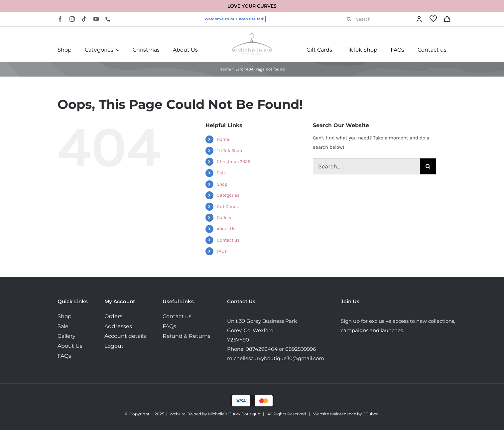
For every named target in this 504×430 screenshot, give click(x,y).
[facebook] (60, 19)
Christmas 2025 (234, 162)
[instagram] (72, 19)
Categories (228, 195)
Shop (222, 184)
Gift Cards (227, 207)
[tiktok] (84, 19)
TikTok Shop (229, 151)
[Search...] (366, 166)
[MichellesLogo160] (252, 36)
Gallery (224, 217)
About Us (226, 229)
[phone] (108, 19)
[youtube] (96, 19)
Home (225, 69)
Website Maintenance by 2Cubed (346, 414)
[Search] (377, 19)
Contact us (228, 240)
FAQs (222, 251)
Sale (221, 173)
